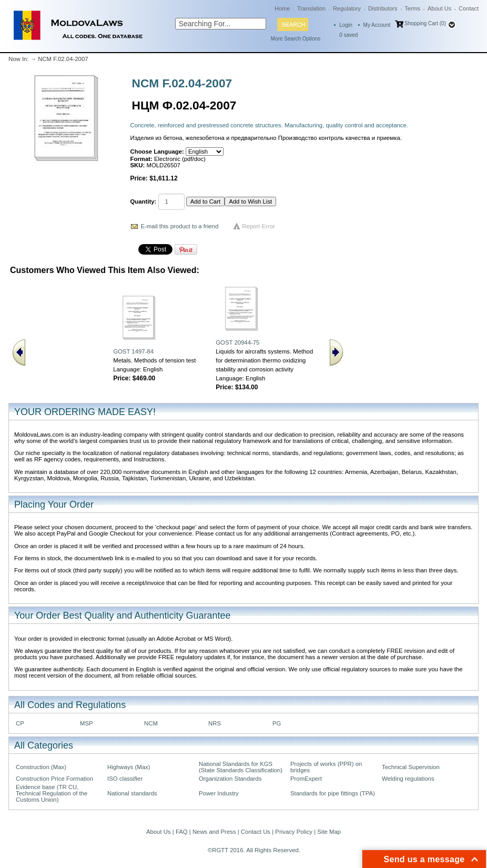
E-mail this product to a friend (180, 226)
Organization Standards (230, 779)
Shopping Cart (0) (425, 23)
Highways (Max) (129, 767)
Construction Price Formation (54, 779)
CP (20, 723)
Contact (469, 8)
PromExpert (306, 779)
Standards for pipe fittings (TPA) (333, 793)
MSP (87, 723)
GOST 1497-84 (133, 351)
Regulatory (347, 8)
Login (346, 25)
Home (282, 8)
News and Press (214, 832)
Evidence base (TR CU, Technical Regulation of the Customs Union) (52, 793)
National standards (132, 793)
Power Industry (219, 793)
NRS (215, 723)
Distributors (383, 8)
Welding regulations (408, 779)
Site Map (329, 832)
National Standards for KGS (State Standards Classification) (241, 767)
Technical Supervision (411, 767)
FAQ (182, 832)
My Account (377, 25)
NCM (151, 723)
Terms (412, 8)
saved (348, 35)
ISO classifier (125, 779)
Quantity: (144, 201)
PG (277, 723)
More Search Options (296, 39)
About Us (439, 8)
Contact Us (256, 832)
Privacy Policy (294, 832)
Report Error (258, 226)
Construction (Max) (41, 767)
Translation (311, 8)
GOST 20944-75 (237, 342)
